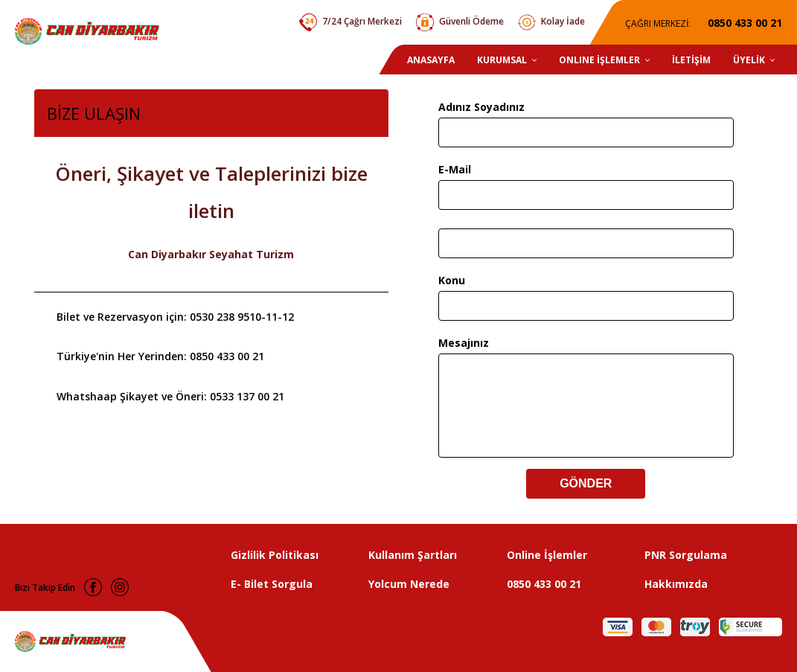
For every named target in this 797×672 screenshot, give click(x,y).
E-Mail (455, 169)
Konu (452, 280)
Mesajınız (464, 343)
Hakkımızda (676, 584)
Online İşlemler (547, 555)
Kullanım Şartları (413, 555)
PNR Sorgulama (686, 555)
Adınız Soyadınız (481, 107)
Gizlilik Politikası (275, 555)
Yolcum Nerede (409, 584)
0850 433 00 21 (544, 584)
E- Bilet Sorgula (272, 584)
